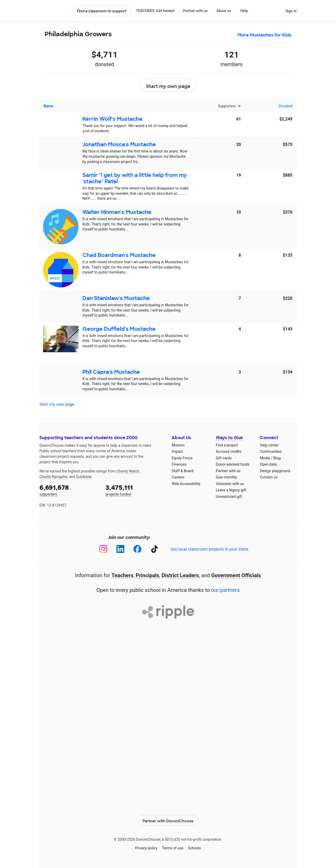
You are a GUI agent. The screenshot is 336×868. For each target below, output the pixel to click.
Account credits (229, 451)
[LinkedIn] (120, 549)
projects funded (135, 490)
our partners (225, 590)
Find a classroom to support (102, 11)
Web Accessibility (186, 484)
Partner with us (195, 11)
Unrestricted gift (229, 497)
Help (244, 11)
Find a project (227, 445)
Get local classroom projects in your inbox (209, 549)
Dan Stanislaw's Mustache (116, 298)
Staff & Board (183, 471)
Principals (148, 575)
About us (224, 11)
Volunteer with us (230, 484)
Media (265, 458)
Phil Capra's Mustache (111, 372)
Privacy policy (146, 847)
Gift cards (224, 458)
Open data (268, 464)
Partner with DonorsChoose (168, 819)
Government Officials (236, 575)
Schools (195, 847)
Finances (179, 464)
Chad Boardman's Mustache (119, 255)
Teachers (122, 575)
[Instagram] (103, 549)
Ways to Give (229, 438)
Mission (178, 445)
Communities (271, 451)
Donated (286, 106)
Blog (277, 458)
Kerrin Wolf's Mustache (112, 119)
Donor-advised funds (233, 464)
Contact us (269, 477)
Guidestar (84, 477)
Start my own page (168, 86)
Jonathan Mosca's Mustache (119, 144)
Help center (269, 445)
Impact (177, 451)
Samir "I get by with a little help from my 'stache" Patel (135, 178)
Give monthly (226, 477)
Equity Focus (182, 458)
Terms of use (173, 847)
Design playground (275, 471)
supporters (69, 490)
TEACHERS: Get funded (155, 11)
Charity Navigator (53, 477)
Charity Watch (128, 471)
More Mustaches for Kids (264, 35)
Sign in (291, 11)
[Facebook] (137, 549)
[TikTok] (154, 549)
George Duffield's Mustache (119, 329)
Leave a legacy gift (231, 490)
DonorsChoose (53, 11)
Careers (178, 477)
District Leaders (180, 575)
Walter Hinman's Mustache (117, 212)
